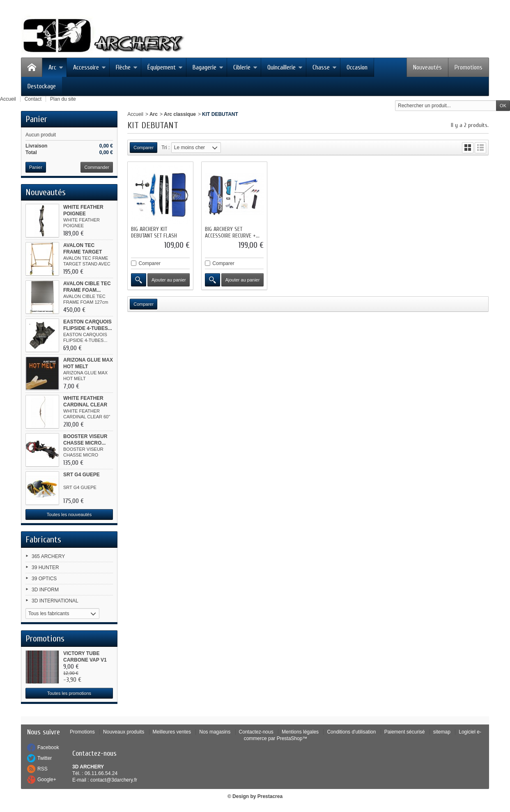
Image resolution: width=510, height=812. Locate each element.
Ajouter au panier (169, 280)
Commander (97, 167)
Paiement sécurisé (405, 732)
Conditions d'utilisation (351, 732)
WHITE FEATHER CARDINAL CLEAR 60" (85, 405)
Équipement (165, 67)
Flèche (127, 67)
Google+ (47, 780)
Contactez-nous (256, 732)
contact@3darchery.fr (114, 780)
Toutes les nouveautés (69, 514)
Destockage (42, 86)
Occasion (357, 67)
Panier (36, 119)
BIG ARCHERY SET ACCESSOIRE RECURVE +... (232, 232)
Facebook (48, 747)
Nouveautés (427, 67)
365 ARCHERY (48, 556)
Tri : (165, 148)
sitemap (442, 732)
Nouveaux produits (124, 732)
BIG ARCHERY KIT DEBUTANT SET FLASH (154, 232)
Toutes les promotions (69, 693)
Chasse (325, 67)
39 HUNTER (45, 567)
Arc (56, 67)
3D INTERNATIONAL (55, 601)
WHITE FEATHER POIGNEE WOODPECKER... (84, 214)
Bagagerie (208, 67)
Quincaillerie (285, 67)
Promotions (469, 67)
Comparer (150, 263)
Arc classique (180, 114)
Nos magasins (215, 732)
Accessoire (90, 67)
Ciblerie (245, 67)
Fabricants (43, 540)
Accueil (135, 114)
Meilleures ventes (172, 732)
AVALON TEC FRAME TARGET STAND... (83, 252)
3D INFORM (45, 590)
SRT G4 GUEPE (82, 475)
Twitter (45, 758)
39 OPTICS (44, 579)
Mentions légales (300, 732)
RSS (42, 769)
